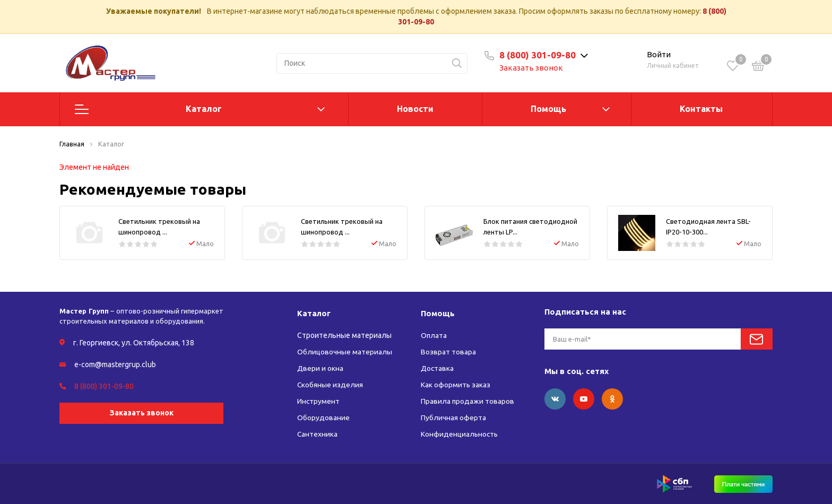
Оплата (434, 335)
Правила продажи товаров (468, 401)
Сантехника (318, 434)
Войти (659, 54)
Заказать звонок (533, 68)
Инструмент (319, 401)
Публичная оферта (453, 418)
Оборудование (323, 418)
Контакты (701, 109)
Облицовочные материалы (345, 352)
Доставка (437, 368)
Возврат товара (448, 352)
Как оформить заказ (456, 385)
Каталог (204, 109)
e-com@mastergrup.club (115, 364)
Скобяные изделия (330, 385)
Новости (415, 109)
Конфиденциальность (460, 434)
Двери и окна (320, 368)
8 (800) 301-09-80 (539, 55)
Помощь (548, 109)
